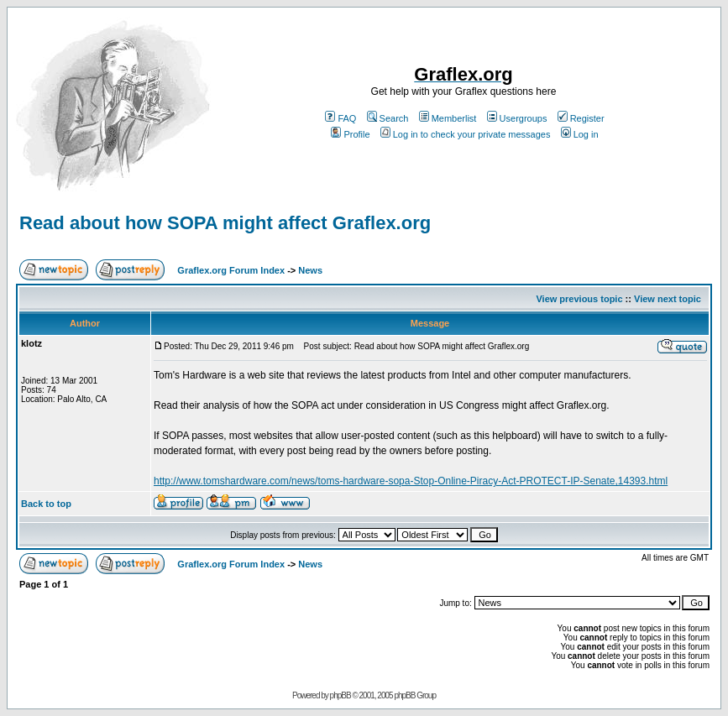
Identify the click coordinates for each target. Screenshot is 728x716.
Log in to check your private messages (466, 134)
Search (388, 118)
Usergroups (517, 118)
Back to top (46, 504)
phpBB (340, 695)
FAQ (340, 118)
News (310, 270)
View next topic (668, 299)
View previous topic (579, 299)
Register (581, 118)
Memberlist (448, 118)
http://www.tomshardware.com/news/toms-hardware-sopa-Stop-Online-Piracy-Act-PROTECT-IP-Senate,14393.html (411, 481)
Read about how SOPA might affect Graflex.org (225, 223)
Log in (580, 134)
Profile (350, 134)
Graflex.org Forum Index (231, 270)
